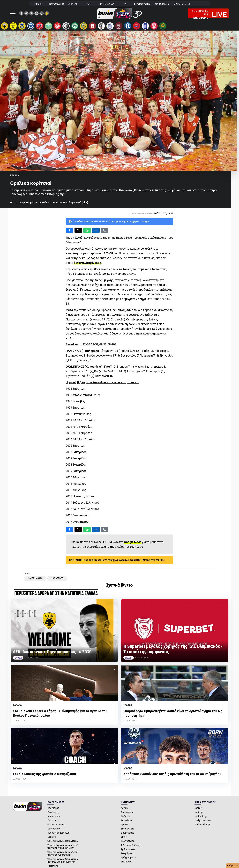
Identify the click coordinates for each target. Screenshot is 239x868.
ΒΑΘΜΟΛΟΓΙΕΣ (142, 4)
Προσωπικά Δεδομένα (58, 834)
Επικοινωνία (53, 822)
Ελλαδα (15, 177)
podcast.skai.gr (202, 826)
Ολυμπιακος (35, 580)
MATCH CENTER (182, 4)
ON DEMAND (162, 4)
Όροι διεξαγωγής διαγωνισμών (63, 843)
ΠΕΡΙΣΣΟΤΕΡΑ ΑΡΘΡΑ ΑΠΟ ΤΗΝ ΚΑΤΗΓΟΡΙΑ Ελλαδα (56, 595)
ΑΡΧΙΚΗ (39, 4)
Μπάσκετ (125, 818)
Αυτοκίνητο (127, 822)
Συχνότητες (53, 814)
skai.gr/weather (203, 822)
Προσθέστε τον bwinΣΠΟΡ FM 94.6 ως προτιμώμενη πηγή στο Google (109, 223)
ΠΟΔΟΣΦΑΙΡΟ (56, 4)
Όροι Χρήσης (54, 830)
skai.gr (198, 810)
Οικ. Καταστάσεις (56, 826)
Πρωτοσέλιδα (128, 843)
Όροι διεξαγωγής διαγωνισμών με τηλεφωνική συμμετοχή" (63, 862)
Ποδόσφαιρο (127, 814)
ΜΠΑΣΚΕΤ (74, 4)
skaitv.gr (199, 814)
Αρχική (124, 810)
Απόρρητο (233, 865)
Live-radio (126, 863)
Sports (124, 826)
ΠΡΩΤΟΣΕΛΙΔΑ (107, 4)
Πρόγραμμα (53, 810)
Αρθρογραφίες (128, 851)
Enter (124, 838)
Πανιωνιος (57, 580)
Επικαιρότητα (128, 830)
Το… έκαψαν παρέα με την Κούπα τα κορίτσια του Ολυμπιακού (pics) (51, 204)
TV (124, 4)
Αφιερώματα (127, 855)
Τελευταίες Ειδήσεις (131, 847)
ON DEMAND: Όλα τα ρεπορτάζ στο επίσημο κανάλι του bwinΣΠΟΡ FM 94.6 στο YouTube (117, 562)
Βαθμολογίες (127, 834)
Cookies (52, 838)
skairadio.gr (201, 818)
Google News (133, 544)
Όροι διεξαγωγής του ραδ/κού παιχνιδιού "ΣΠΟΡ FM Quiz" (63, 848)
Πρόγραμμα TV (128, 859)
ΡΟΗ (89, 4)
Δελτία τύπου (54, 818)
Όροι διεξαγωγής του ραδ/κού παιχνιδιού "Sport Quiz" (63, 855)
